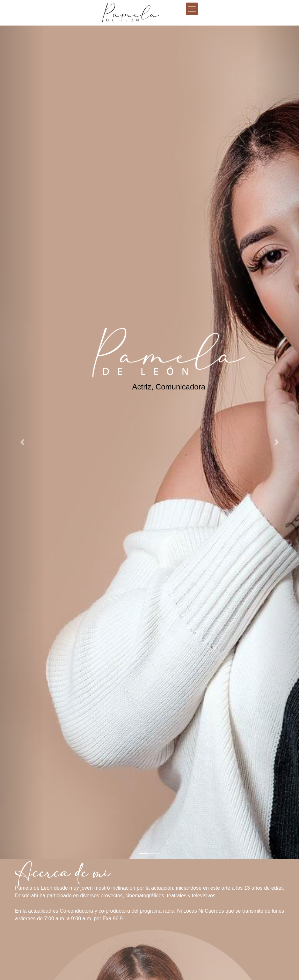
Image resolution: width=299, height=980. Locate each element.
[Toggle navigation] (192, 9)
